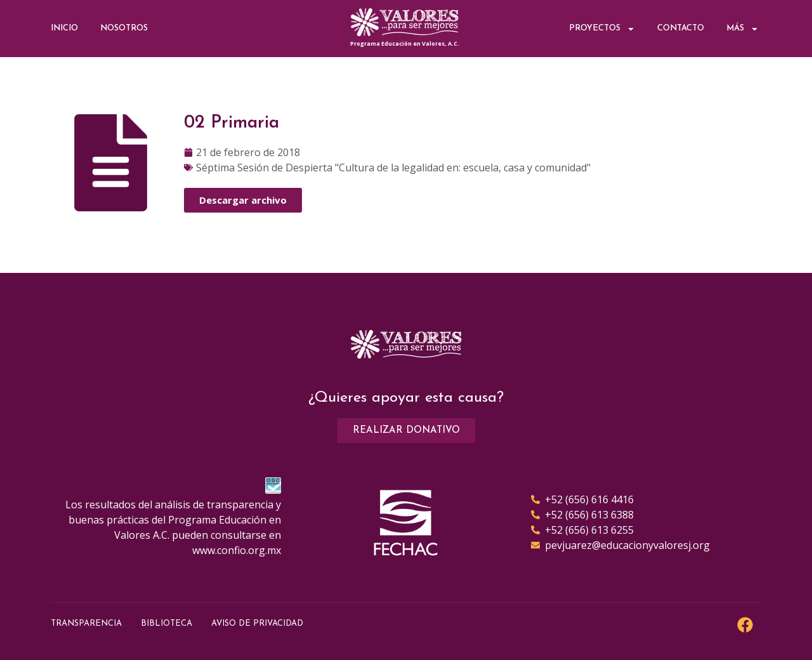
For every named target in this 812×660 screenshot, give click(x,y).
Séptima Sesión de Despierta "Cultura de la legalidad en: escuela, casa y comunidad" (393, 168)
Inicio (64, 28)
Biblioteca (167, 624)
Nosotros (124, 28)
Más (743, 29)
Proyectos (602, 29)
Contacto (681, 28)
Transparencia (86, 624)
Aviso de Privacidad (257, 624)
